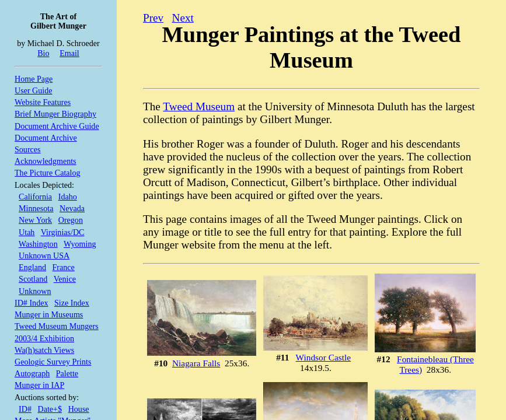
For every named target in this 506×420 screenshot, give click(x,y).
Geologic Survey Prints (53, 362)
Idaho (68, 197)
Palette (67, 373)
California (35, 197)
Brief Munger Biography (55, 114)
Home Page (34, 79)
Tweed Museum (199, 106)
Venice (65, 279)
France (64, 267)
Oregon (71, 220)
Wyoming (80, 244)
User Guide (34, 90)
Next (183, 18)
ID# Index (31, 303)
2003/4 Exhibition (44, 338)
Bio (43, 53)
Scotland (33, 279)
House (79, 409)
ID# (25, 409)
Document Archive (46, 138)
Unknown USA (44, 256)
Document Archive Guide (57, 126)
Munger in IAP (39, 385)
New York (35, 220)
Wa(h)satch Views (44, 350)
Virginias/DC (63, 232)
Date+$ (50, 409)
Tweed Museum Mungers (57, 326)
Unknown (35, 291)
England (32, 267)
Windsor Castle (324, 357)
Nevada (72, 208)
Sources (28, 149)
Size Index (72, 303)
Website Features (43, 102)
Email (69, 53)
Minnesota (36, 208)
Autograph (32, 373)
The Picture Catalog (48, 173)
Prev (153, 18)
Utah (27, 232)
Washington (38, 244)
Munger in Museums (49, 314)
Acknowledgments (46, 161)
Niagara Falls (196, 363)
